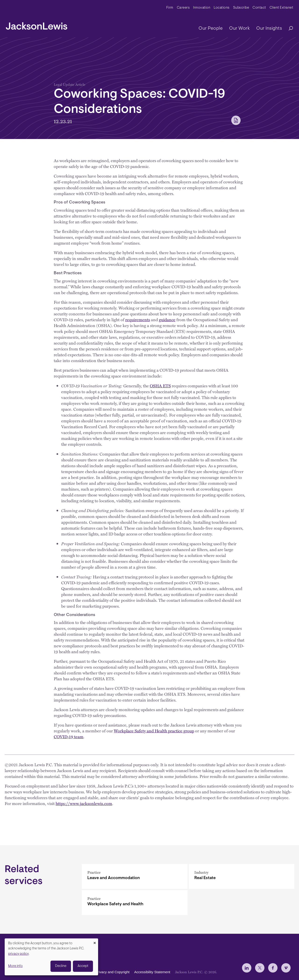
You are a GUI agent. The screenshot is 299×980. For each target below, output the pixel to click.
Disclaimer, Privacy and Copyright (103, 972)
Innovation (202, 8)
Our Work (239, 29)
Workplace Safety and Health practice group (154, 731)
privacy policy (18, 954)
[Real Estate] (242, 876)
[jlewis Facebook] (273, 968)
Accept (83, 966)
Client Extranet (281, 8)
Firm (170, 8)
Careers (183, 8)
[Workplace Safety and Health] (135, 903)
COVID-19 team (69, 737)
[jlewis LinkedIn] (247, 968)
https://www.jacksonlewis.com (84, 803)
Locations (222, 8)
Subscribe (241, 8)
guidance (167, 320)
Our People (211, 29)
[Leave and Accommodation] (135, 876)
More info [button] (15, 966)
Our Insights (269, 29)
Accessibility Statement (152, 972)
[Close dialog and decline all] (95, 941)
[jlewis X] (260, 968)
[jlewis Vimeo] (286, 968)
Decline (61, 966)
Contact (259, 8)
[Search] (288, 29)
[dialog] (51, 957)
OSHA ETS (160, 386)
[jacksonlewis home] (37, 25)
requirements (138, 320)
